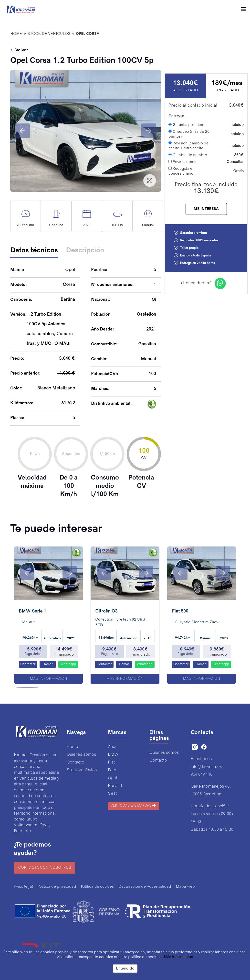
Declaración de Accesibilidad (145, 887)
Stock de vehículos (49, 34)
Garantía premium (186, 125)
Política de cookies (97, 887)
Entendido (125, 969)
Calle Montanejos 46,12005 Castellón (211, 790)
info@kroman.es (206, 767)
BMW (113, 755)
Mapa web (185, 887)
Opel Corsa (88, 34)
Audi (112, 747)
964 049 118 (202, 775)
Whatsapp (68, 664)
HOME (16, 34)
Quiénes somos (81, 755)
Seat (112, 794)
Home (72, 747)
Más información (48, 679)
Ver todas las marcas (134, 805)
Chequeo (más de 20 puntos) (189, 134)
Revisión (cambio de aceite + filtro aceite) (188, 146)
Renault (115, 786)
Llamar (48, 664)
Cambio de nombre (188, 155)
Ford (112, 770)
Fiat (111, 762)
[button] (22, 131)
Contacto (75, 762)
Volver (19, 50)
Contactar (28, 664)
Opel (113, 778)
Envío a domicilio (186, 162)
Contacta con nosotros (45, 868)
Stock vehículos (82, 770)
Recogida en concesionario (182, 171)
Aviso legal (23, 887)
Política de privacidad (57, 887)
